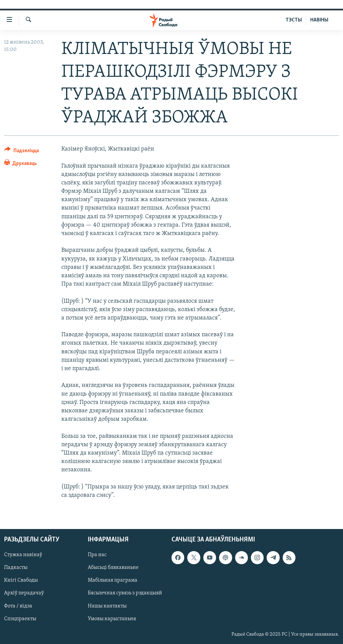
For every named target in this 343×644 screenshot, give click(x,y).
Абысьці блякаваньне (113, 568)
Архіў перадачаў (24, 593)
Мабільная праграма (113, 580)
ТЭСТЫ (294, 20)
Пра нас (97, 555)
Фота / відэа (18, 606)
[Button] (22, 152)
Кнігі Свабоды (21, 580)
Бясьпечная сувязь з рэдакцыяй (125, 593)
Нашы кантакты (107, 606)
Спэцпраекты (20, 619)
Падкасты (16, 568)
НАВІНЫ (319, 20)
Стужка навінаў (23, 555)
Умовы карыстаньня (112, 619)
